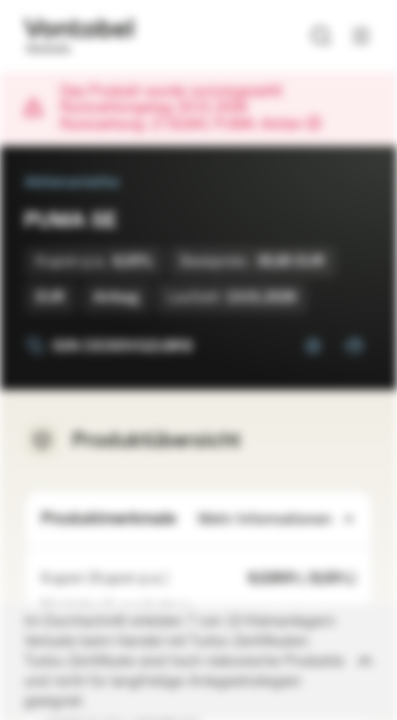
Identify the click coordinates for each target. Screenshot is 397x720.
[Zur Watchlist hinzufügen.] (313, 346)
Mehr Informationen (277, 519)
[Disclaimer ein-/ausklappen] (198, 662)
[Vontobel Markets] (78, 36)
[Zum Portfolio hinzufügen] (353, 346)
